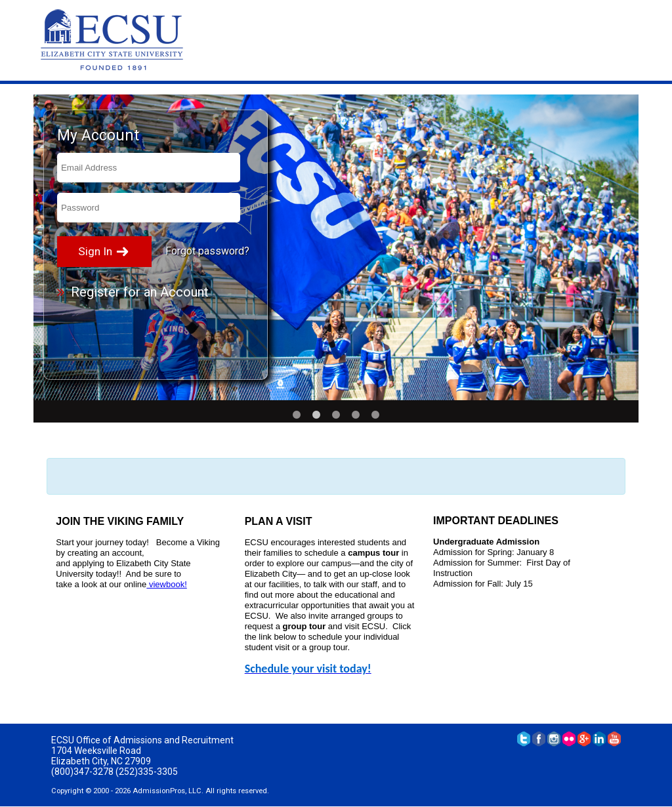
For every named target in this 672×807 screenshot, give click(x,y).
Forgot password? (207, 251)
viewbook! (166, 584)
